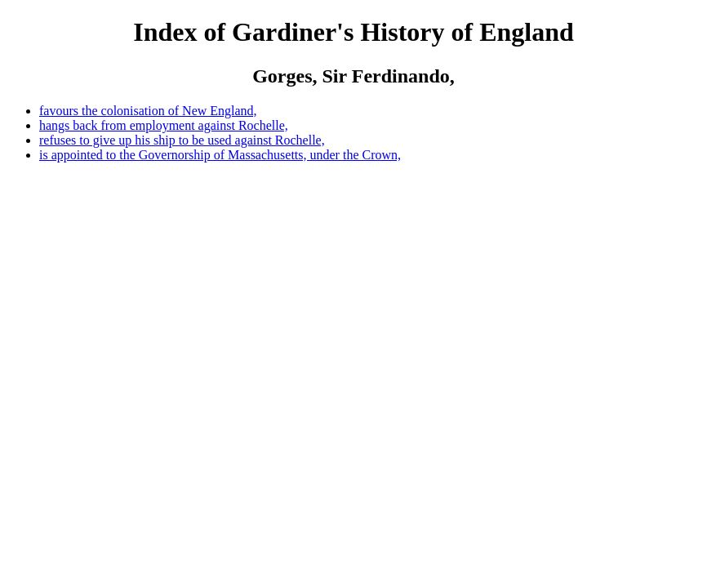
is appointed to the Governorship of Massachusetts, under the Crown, (220, 155)
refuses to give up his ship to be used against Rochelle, (182, 140)
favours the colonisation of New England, (148, 111)
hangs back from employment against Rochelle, (164, 125)
